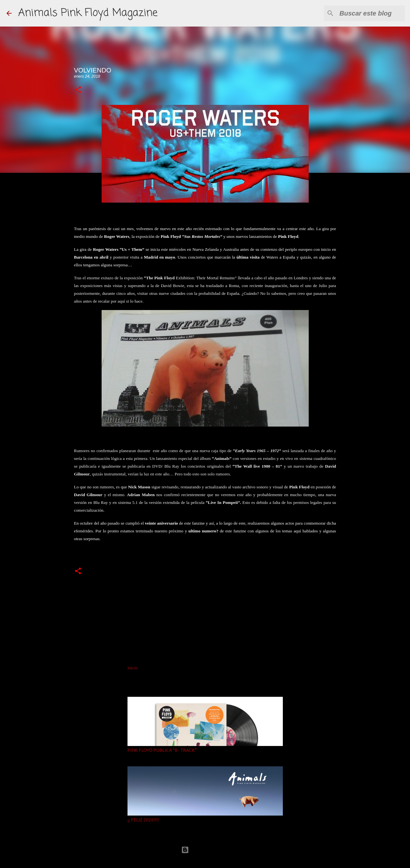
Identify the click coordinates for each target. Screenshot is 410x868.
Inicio (133, 668)
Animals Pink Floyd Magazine (88, 13)
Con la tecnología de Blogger (205, 850)
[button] (78, 90)
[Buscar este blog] (371, 13)
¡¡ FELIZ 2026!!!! (143, 819)
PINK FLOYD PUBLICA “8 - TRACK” (162, 750)
